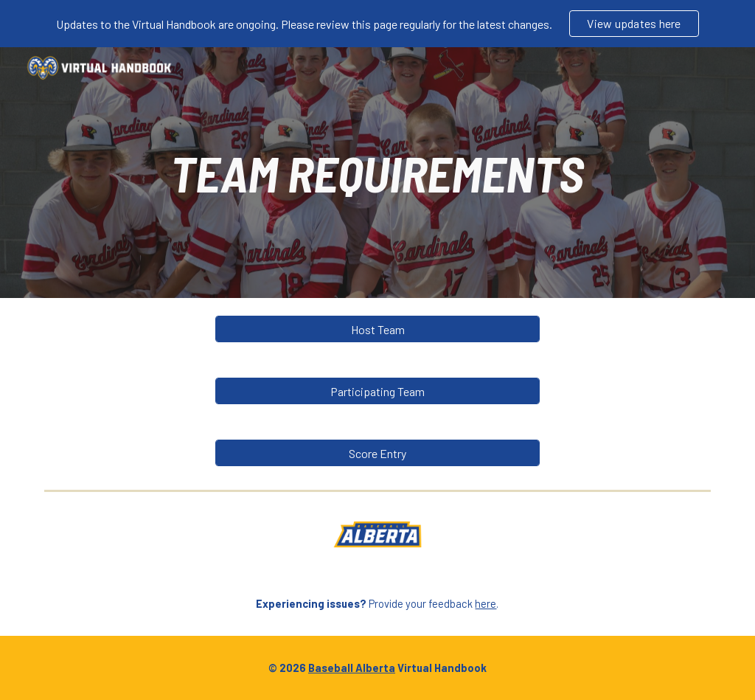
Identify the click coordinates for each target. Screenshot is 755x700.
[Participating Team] (378, 391)
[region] (377, 24)
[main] (377, 173)
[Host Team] (378, 329)
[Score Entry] (378, 453)
